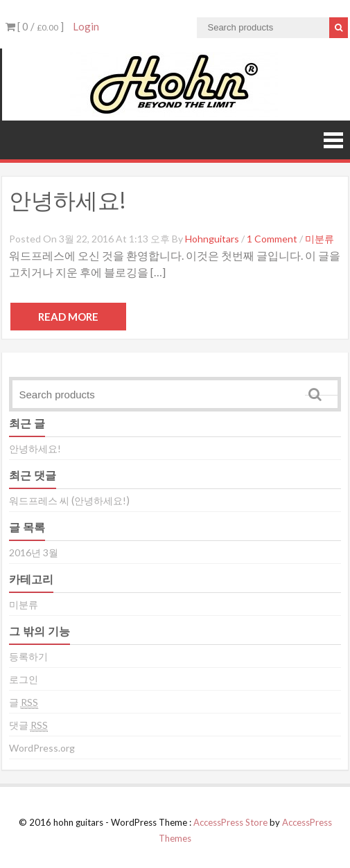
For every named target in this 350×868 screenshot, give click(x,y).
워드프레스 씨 (39, 501)
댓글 (28, 725)
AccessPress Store (230, 822)
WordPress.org (42, 748)
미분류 (320, 239)
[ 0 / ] (35, 26)
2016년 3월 (34, 552)
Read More (68, 317)
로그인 (24, 679)
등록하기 (28, 656)
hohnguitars (212, 239)
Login (86, 26)
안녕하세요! (67, 200)
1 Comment (272, 239)
